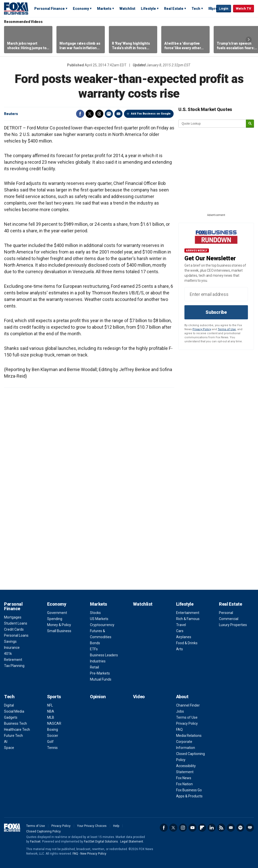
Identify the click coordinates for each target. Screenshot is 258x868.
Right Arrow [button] (249, 40)
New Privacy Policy (93, 854)
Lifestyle (148, 9)
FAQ (179, 730)
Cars (180, 631)
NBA (51, 711)
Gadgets (11, 717)
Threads (99, 114)
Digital (9, 705)
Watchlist (127, 9)
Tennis (52, 748)
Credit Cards (14, 629)
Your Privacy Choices (92, 826)
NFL (50, 705)
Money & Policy (59, 625)
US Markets (99, 619)
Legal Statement (132, 842)
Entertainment (188, 613)
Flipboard (202, 828)
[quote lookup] (212, 124)
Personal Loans (16, 635)
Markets (104, 9)
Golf (50, 742)
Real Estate (174, 9)
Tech (196, 9)
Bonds (95, 643)
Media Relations (189, 736)
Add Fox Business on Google (151, 114)
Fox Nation (184, 784)
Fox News (184, 778)
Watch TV (244, 8)
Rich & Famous (188, 619)
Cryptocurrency (102, 625)
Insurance (12, 648)
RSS (221, 828)
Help (116, 826)
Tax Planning (14, 666)
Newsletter (231, 828)
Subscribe (216, 312)
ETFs (94, 649)
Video (139, 697)
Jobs (180, 711)
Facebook (80, 114)
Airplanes (184, 637)
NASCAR (54, 723)
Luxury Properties (233, 625)
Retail (94, 667)
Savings (10, 641)
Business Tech (15, 723)
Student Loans (16, 623)
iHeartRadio (250, 828)
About (182, 697)
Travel (181, 625)
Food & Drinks (187, 643)
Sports (54, 697)
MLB (51, 717)
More (213, 9)
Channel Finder (188, 705)
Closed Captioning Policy (43, 831)
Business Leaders (104, 655)
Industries (98, 661)
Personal (226, 613)
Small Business (59, 631)
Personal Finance (50, 9)
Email (118, 114)
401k (8, 654)
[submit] (250, 124)
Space (9, 748)
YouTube (192, 828)
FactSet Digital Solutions (101, 842)
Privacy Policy (202, 329)
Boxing (53, 730)
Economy (81, 9)
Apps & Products (189, 796)
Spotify (240, 828)
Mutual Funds (101, 679)
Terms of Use (227, 329)
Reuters (11, 114)
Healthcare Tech (17, 730)
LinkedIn (212, 828)
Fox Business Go (189, 790)
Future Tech (13, 736)
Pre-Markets (100, 673)
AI (6, 742)
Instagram (183, 828)
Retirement (13, 660)
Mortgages (13, 617)
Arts (180, 649)
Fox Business (16, 8)
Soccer (53, 736)
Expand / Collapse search (211, 9)
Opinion (98, 697)
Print (109, 114)
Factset (35, 842)
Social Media (14, 711)
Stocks (95, 613)
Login (224, 8)
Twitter (90, 114)
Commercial (229, 619)
